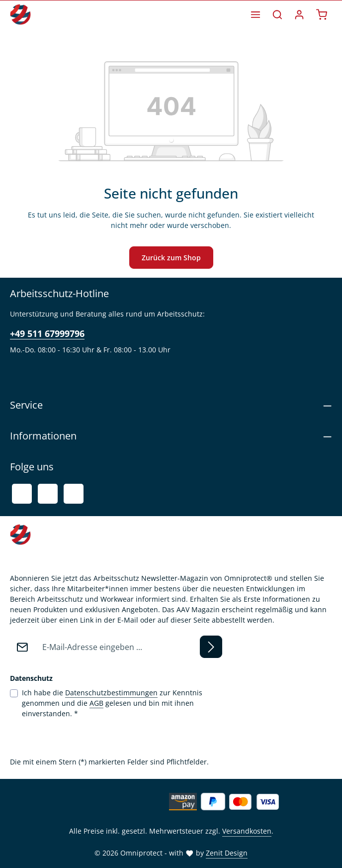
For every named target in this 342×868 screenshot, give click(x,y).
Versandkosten (247, 831)
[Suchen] (277, 14)
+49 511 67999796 (47, 333)
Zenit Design (227, 853)
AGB (96, 703)
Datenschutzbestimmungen (111, 693)
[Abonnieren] (211, 647)
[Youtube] (48, 494)
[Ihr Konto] (299, 14)
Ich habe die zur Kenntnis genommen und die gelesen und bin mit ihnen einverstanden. (112, 703)
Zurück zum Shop (171, 258)
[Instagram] (74, 494)
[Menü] (256, 14)
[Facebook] (22, 494)
